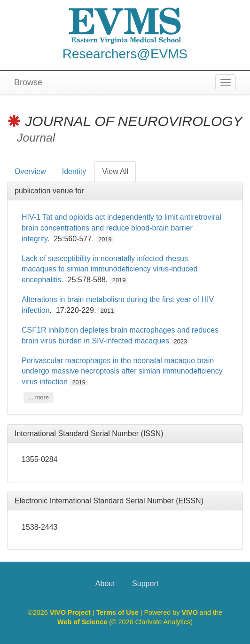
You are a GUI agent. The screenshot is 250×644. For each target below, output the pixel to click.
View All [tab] (115, 171)
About (105, 584)
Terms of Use (118, 612)
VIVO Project (71, 612)
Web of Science (82, 622)
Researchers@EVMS (125, 54)
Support (145, 584)
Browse (28, 82)
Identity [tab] (74, 171)
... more (38, 397)
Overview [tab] (30, 171)
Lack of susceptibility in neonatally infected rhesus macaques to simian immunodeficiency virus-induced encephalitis (109, 269)
